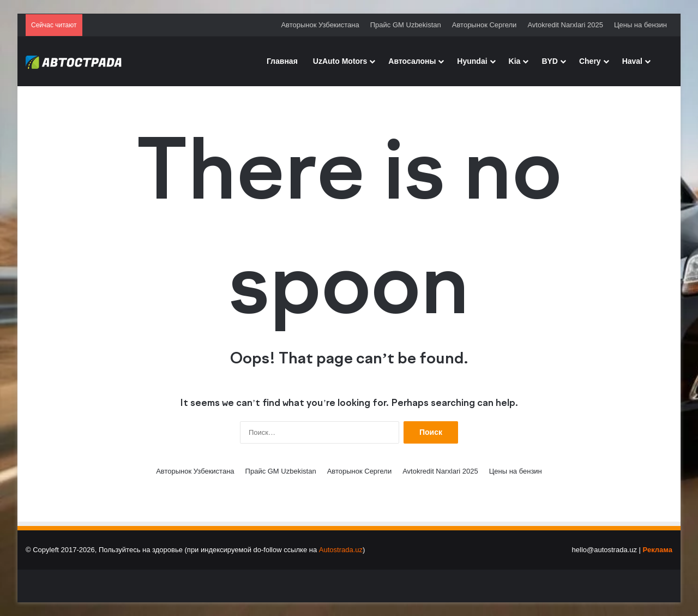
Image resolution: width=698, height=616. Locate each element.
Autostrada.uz (341, 550)
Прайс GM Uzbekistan (406, 25)
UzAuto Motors (340, 61)
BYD (550, 61)
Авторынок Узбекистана (320, 25)
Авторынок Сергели (485, 25)
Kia (515, 61)
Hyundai (472, 61)
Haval (632, 61)
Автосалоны (412, 61)
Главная (282, 61)
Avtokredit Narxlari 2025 (565, 25)
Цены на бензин (640, 25)
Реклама (658, 550)
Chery (590, 61)
